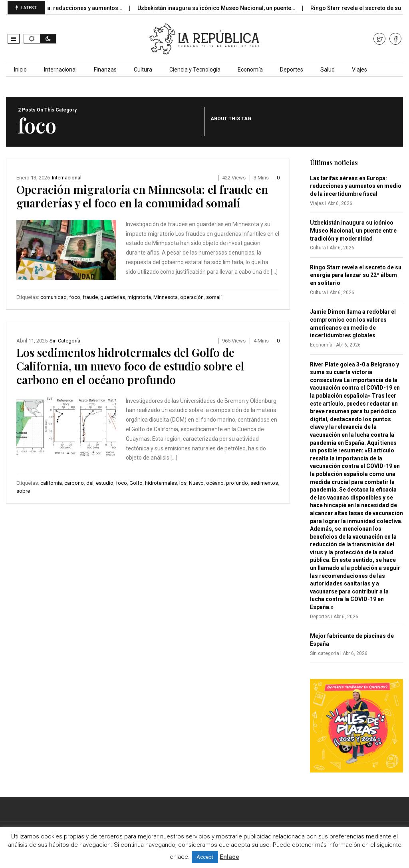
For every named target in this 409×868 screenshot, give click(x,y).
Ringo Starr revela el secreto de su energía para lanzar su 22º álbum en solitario (356, 275)
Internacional (60, 70)
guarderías (113, 297)
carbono (74, 483)
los (183, 483)
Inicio (20, 70)
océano (215, 483)
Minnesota (166, 297)
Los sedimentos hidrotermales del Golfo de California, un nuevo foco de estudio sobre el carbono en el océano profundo (130, 366)
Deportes (292, 70)
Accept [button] (205, 857)
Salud (328, 70)
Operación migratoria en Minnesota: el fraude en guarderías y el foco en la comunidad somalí (142, 196)
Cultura (143, 70)
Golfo (136, 483)
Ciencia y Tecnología (195, 70)
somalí (214, 297)
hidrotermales (161, 483)
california (51, 483)
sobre (23, 491)
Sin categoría (65, 341)
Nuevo (196, 483)
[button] (14, 39)
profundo (237, 483)
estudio (105, 483)
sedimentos (264, 483)
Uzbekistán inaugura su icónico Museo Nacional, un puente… (226, 8)
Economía (250, 70)
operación (192, 297)
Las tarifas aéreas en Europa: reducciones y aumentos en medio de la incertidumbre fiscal (356, 186)
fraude (90, 297)
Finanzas (105, 70)
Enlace (229, 857)
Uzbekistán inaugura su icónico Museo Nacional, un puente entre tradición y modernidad (353, 230)
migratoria (139, 297)
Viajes (359, 70)
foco (75, 297)
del (90, 483)
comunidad (54, 297)
